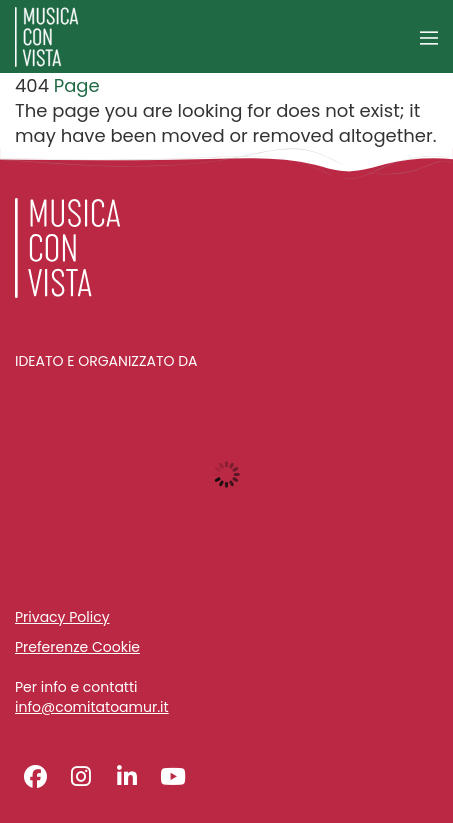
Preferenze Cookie (77, 647)
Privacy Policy (62, 617)
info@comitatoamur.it (92, 707)
